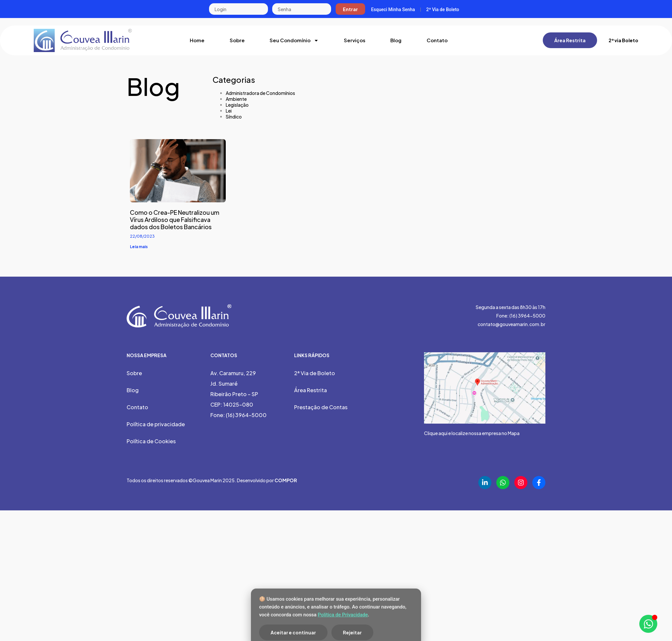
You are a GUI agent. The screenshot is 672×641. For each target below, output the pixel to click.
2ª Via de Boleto (443, 9)
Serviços (355, 40)
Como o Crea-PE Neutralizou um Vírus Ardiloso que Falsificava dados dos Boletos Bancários (175, 220)
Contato (437, 40)
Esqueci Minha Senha (393, 9)
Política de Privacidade (343, 633)
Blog (396, 40)
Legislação (237, 105)
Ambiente (236, 99)
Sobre (237, 40)
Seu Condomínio (294, 40)
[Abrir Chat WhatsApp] (648, 624)
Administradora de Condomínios (260, 93)
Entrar (350, 9)
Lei (229, 111)
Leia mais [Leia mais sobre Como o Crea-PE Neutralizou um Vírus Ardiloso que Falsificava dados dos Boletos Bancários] (139, 247)
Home (197, 40)
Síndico (234, 117)
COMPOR (286, 480)
